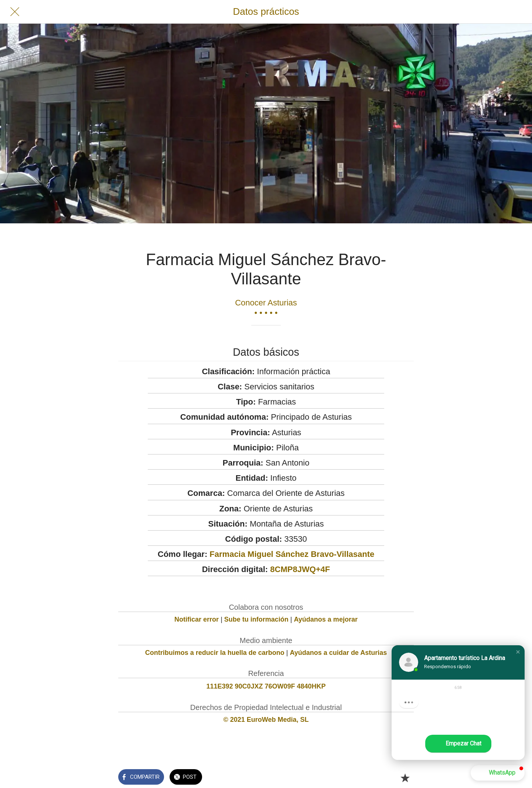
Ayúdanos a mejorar (326, 619)
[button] (518, 652)
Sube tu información (256, 619)
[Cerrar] (15, 12)
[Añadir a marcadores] (405, 778)
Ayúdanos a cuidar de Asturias (339, 653)
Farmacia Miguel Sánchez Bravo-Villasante (292, 554)
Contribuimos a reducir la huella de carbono (215, 653)
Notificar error (197, 619)
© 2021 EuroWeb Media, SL (266, 720)
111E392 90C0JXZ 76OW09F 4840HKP (266, 686)
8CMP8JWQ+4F (300, 569)
